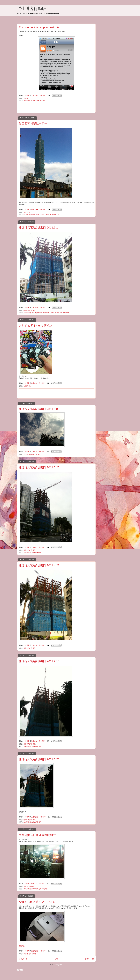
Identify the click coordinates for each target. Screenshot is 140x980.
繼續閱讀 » (22, 946)
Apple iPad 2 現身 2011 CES (37, 902)
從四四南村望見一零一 (33, 123)
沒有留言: (43, 95)
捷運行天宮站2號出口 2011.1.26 (39, 759)
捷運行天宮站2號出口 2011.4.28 (39, 565)
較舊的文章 (89, 959)
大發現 (26, 98)
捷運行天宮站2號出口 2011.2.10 (39, 661)
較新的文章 (23, 959)
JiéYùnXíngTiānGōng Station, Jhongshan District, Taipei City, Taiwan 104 (46, 313)
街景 (29, 212)
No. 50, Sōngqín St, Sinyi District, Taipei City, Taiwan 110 (41, 215)
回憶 (25, 887)
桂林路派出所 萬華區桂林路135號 (34, 101)
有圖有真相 (32, 954)
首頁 (56, 959)
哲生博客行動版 (32, 9)
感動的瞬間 (31, 887)
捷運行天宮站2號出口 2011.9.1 (38, 228)
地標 (25, 212)
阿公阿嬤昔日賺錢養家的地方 (37, 835)
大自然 (26, 454)
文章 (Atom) (59, 965)
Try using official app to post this (39, 27)
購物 (30, 386)
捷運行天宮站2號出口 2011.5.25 (39, 467)
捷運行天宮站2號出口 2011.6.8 (38, 409)
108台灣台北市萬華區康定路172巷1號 (36, 889)
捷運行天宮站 (28, 310)
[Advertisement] (56, 108)
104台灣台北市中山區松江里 (33, 553)
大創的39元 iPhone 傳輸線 (36, 326)
